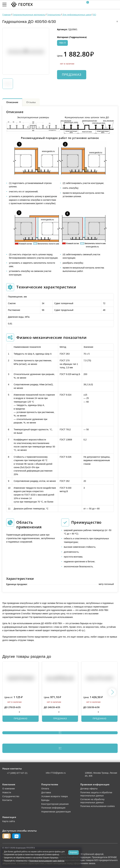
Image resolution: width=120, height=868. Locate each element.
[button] (112, 692)
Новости (7, 792)
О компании (9, 789)
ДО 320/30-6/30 (91, 707)
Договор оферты (89, 789)
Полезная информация (53, 808)
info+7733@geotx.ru (56, 773)
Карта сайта (9, 821)
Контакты (7, 800)
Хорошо (74, 852)
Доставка (46, 792)
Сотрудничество (11, 796)
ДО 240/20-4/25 (52, 707)
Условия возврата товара (54, 796)
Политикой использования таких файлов (47, 861)
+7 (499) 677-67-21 (17, 773)
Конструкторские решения (55, 804)
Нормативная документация (56, 812)
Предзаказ (72, 75)
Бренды (45, 800)
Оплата (45, 789)
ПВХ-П (62, 43)
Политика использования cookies (98, 806)
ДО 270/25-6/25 (12, 707)
